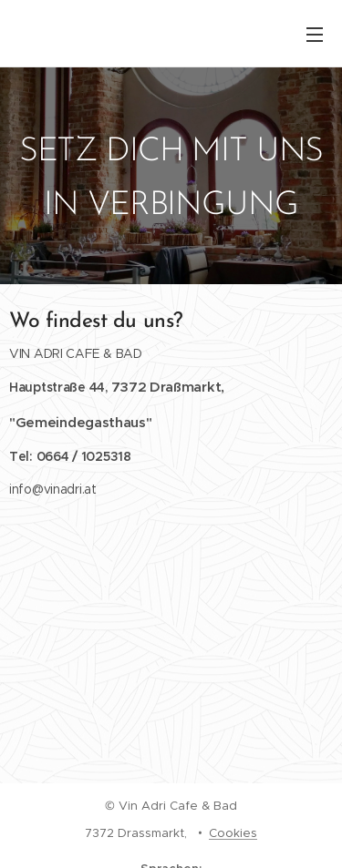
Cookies (233, 833)
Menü (315, 35)
